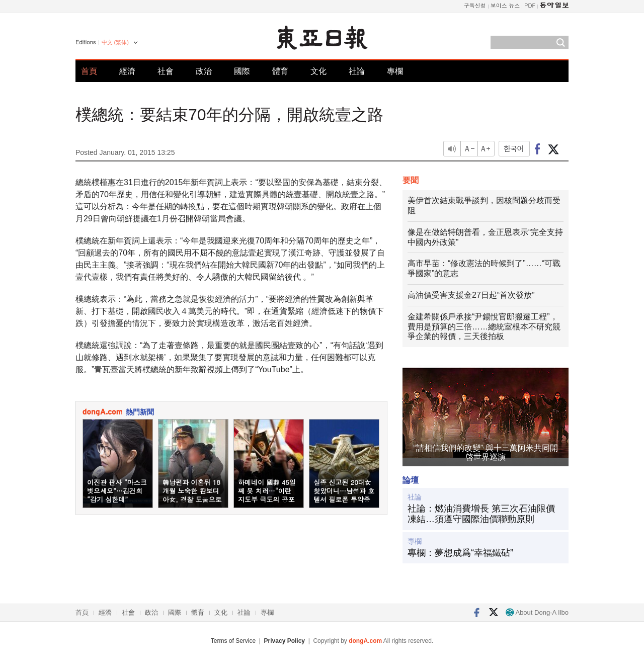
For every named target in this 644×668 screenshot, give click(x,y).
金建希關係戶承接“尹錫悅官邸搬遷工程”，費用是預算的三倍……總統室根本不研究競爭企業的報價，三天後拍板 (484, 327)
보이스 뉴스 (505, 5)
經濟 (127, 71)
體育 (280, 71)
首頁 (89, 71)
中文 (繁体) (115, 42)
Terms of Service (233, 641)
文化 (318, 71)
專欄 (395, 71)
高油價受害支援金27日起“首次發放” (471, 295)
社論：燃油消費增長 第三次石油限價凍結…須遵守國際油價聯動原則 (481, 514)
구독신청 (475, 5)
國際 (242, 71)
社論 (357, 71)
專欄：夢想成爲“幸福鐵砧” (460, 553)
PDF (530, 5)
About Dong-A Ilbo (537, 612)
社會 (166, 71)
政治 (204, 71)
